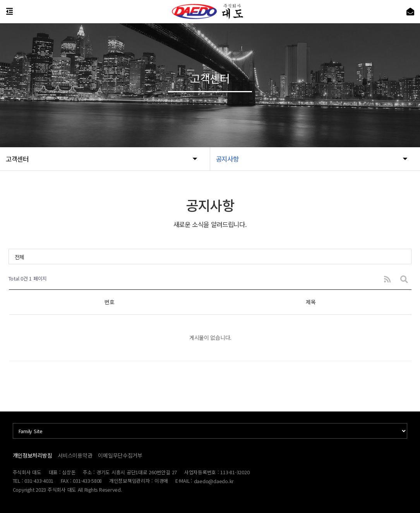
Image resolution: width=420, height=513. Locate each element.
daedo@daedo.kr (214, 481)
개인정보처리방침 (33, 455)
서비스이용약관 (75, 455)
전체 (20, 257)
